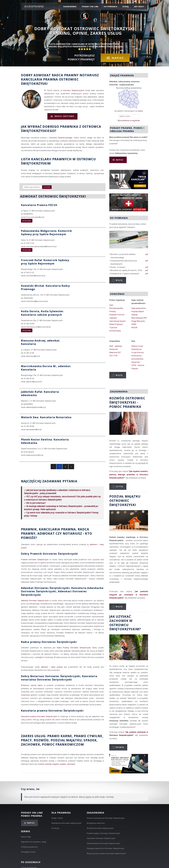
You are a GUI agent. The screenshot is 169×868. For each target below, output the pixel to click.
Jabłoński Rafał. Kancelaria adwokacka (40, 393)
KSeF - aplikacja (116, 346)
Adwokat (42, 75)
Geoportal (113, 349)
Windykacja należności (96, 823)
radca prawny (57, 667)
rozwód (41, 740)
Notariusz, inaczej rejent (32, 685)
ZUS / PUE (113, 356)
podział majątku (66, 740)
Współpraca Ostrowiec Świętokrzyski (66, 823)
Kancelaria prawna (40, 79)
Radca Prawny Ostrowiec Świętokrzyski (74, 648)
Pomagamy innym (28, 852)
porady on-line (90, 7)
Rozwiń (120, 747)
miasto (140, 111)
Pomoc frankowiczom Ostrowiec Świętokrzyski (106, 818)
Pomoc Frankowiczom (63, 744)
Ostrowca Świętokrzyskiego (61, 138)
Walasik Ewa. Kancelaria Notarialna (46, 417)
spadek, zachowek (67, 764)
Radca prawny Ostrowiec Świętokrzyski (49, 642)
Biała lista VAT (115, 352)
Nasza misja (26, 837)
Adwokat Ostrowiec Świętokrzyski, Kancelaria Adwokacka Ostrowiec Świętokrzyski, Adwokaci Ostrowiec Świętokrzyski (62, 591)
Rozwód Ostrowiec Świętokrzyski (100, 828)
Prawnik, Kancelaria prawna (48, 529)
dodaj (126, 7)
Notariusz (89, 75)
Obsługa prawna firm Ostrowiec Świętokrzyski (105, 848)
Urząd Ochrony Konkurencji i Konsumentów (138, 356)
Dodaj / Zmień (57, 818)
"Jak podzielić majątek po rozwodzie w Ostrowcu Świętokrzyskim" (129, 595)
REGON (134, 327)
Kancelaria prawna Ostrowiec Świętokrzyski (52, 710)
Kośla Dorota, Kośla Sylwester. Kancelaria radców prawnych (43, 313)
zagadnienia (70, 7)
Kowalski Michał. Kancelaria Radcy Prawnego (45, 287)
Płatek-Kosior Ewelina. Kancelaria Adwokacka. (45, 441)
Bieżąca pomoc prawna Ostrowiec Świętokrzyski (106, 853)
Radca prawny (65, 75)
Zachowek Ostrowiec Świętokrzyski (101, 838)
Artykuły (139, 7)
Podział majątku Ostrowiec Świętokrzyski (103, 833)
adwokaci (93, 544)
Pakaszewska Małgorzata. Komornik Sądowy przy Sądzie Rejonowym (46, 232)
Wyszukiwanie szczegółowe (129, 120)
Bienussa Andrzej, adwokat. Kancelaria (41, 342)
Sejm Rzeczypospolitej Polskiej (116, 308)
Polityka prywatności (29, 847)
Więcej (119, 280)
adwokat (44, 667)
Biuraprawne (34, 6)
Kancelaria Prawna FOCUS (39, 205)
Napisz (118, 58)
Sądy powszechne (139, 308)
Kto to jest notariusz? (36, 503)
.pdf (147, 254)
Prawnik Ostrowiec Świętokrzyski (35, 559)
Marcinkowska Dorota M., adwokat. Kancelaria (46, 368)
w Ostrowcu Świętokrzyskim (72, 90)
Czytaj (119, 486)
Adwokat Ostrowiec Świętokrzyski (35, 601)
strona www (27, 221)
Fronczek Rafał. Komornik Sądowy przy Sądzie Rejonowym (45, 262)
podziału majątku (52, 764)
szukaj (47, 187)
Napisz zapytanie (64, 116)
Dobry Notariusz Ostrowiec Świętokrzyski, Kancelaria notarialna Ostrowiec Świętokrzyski (59, 678)
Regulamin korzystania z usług (33, 842)
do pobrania (110, 7)
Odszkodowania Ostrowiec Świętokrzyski (103, 843)
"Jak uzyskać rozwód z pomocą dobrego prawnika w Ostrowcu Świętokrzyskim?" (129, 474)
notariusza (25, 695)
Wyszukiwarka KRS (139, 318)
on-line (55, 110)
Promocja (55, 828)
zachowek (31, 744)
